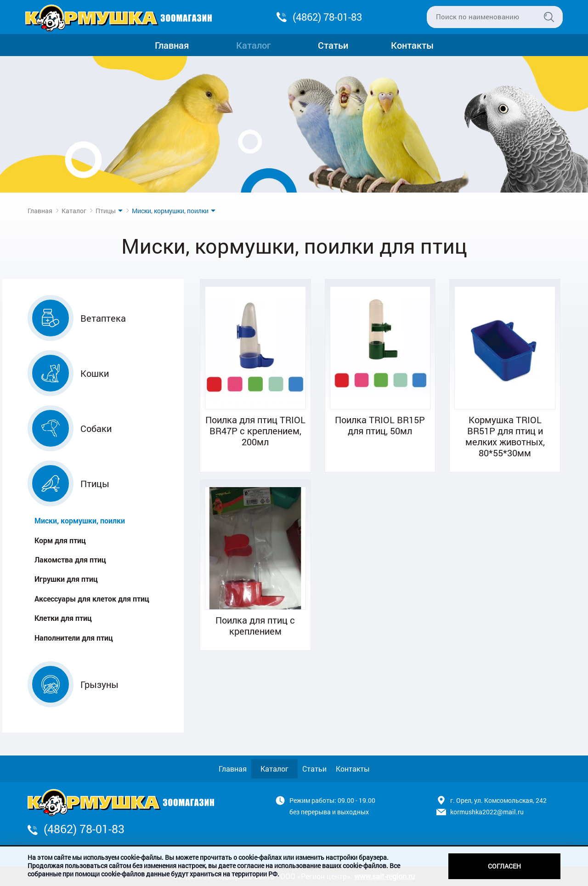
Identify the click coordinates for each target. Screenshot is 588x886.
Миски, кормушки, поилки (80, 520)
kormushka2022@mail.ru (487, 812)
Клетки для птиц (63, 618)
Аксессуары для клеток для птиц (92, 599)
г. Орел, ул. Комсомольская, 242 (498, 800)
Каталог (253, 45)
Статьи (333, 45)
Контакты (412, 45)
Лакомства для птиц (70, 559)
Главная (172, 45)
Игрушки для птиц (66, 579)
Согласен (504, 866)
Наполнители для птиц (74, 638)
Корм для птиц (60, 540)
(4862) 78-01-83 (327, 17)
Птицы (106, 211)
